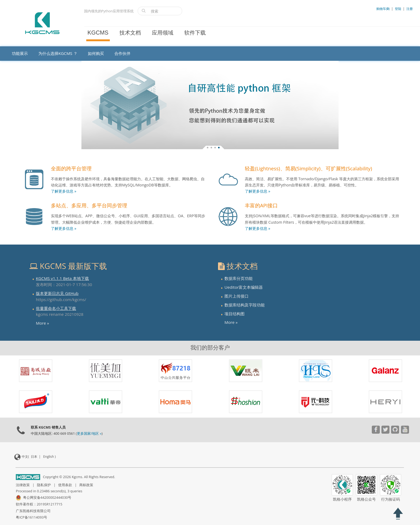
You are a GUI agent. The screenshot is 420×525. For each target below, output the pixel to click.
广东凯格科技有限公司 (33, 511)
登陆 (398, 9)
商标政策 (86, 485)
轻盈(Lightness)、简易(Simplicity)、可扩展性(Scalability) (308, 168)
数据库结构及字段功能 (245, 305)
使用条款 (65, 485)
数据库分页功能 (239, 278)
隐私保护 (44, 485)
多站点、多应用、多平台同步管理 (89, 205)
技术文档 (130, 33)
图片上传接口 (237, 296)
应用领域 (163, 33)
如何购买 (96, 53)
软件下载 (195, 33)
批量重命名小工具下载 (56, 308)
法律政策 (23, 485)
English (48, 457)
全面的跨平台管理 (71, 168)
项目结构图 (235, 314)
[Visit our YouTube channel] (376, 430)
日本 (34, 457)
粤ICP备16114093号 (31, 517)
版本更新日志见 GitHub (57, 293)
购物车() (383, 9)
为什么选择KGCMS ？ (58, 53)
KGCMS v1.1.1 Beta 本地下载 (62, 278)
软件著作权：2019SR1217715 (39, 504)
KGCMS (98, 33)
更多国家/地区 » (89, 433)
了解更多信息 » (64, 191)
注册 (410, 9)
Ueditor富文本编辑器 (244, 287)
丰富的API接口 (261, 205)
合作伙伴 (122, 53)
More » (42, 323)
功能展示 (20, 53)
